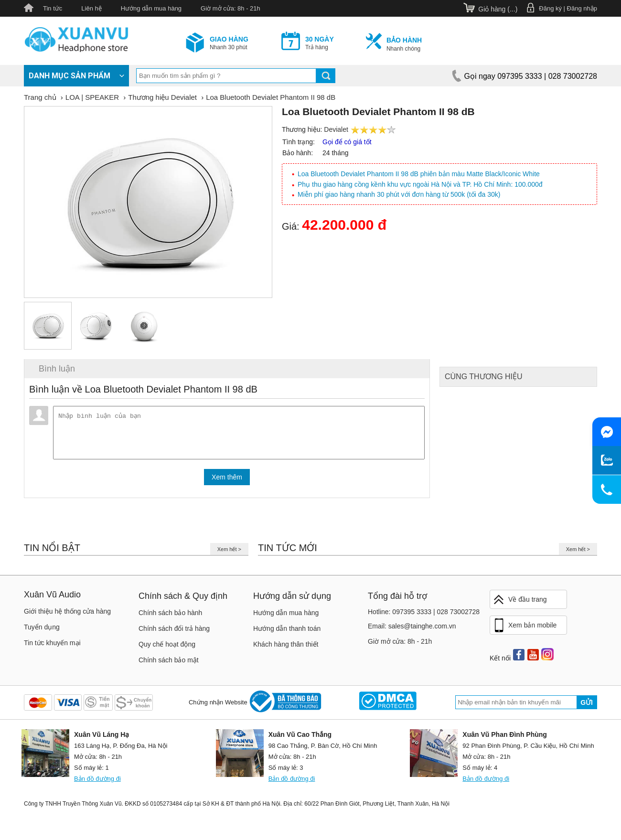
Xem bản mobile (525, 629)
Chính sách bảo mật (169, 664)
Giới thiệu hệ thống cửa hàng (67, 615)
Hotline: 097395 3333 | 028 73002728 (424, 616)
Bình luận (57, 369)
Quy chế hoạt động (167, 648)
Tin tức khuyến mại (52, 647)
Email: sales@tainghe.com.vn (412, 630)
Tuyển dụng (42, 631)
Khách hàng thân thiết (286, 648)
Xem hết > (229, 553)
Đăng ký (550, 8)
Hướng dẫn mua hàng (151, 8)
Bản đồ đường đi (97, 782)
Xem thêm (227, 481)
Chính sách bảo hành (170, 617)
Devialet (336, 129)
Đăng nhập (582, 8)
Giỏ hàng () (498, 9)
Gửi (587, 706)
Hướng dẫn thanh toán (287, 632)
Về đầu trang (520, 603)
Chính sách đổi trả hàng (174, 632)
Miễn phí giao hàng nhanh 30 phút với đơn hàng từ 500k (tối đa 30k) (399, 194)
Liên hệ (91, 8)
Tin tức (53, 8)
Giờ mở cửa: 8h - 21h (230, 8)
